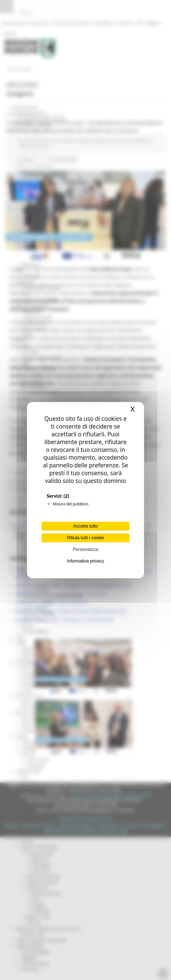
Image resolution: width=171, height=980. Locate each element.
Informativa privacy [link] (85, 561)
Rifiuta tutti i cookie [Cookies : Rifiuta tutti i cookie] (85, 538)
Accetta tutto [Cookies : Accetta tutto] (85, 526)
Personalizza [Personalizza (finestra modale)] (86, 549)
